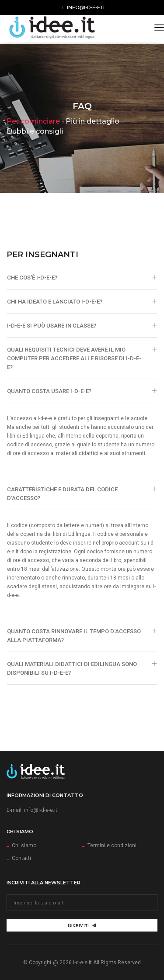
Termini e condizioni (112, 845)
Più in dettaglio (92, 121)
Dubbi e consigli (35, 131)
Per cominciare (33, 121)
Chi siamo (24, 845)
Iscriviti (82, 925)
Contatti (21, 858)
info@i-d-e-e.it (86, 7)
